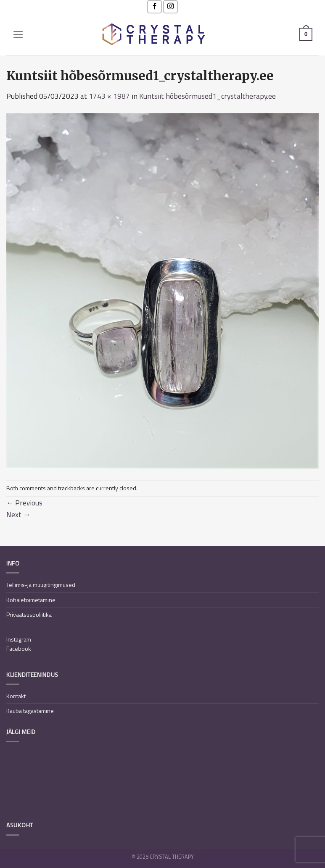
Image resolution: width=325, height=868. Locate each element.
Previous (24, 503)
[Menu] (18, 34)
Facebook (19, 648)
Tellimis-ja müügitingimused (41, 585)
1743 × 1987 (109, 96)
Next (18, 514)
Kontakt (16, 696)
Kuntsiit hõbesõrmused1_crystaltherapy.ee (207, 96)
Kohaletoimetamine (31, 600)
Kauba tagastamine (30, 711)
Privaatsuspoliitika (29, 614)
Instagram (19, 639)
